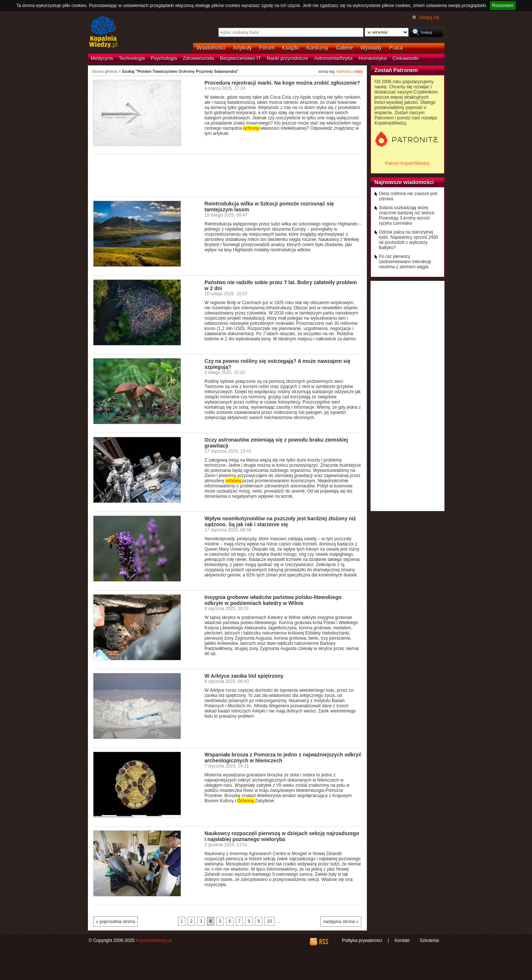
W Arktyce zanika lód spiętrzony (244, 676)
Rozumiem (503, 6)
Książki (291, 48)
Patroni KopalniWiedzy (407, 163)
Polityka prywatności (362, 940)
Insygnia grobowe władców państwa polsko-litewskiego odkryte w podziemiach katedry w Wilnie (273, 600)
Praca (396, 48)
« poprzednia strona (116, 922)
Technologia (132, 58)
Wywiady (371, 48)
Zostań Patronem (396, 70)
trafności (344, 71)
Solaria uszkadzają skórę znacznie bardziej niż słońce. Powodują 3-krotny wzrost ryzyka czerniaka (407, 215)
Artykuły (243, 48)
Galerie (344, 48)
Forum (267, 48)
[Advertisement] (228, 175)
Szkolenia (429, 940)
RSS (323, 942)
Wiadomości (211, 48)
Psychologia (164, 58)
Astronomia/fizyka (333, 58)
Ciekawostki (406, 58)
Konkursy (317, 48)
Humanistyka (372, 58)
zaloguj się (429, 17)
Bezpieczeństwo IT (240, 58)
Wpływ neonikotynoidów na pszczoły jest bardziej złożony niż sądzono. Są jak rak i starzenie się (280, 521)
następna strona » (341, 922)
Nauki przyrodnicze (287, 58)
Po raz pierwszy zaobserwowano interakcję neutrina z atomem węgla (405, 262)
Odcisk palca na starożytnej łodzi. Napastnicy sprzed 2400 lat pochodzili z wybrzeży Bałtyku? (409, 240)
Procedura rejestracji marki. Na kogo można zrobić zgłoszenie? (282, 83)
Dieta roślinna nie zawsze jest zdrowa (408, 196)
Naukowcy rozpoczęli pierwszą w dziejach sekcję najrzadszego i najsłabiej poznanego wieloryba (282, 836)
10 (270, 921)
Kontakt (402, 940)
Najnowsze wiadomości (404, 182)
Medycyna (102, 58)
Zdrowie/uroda (198, 58)
